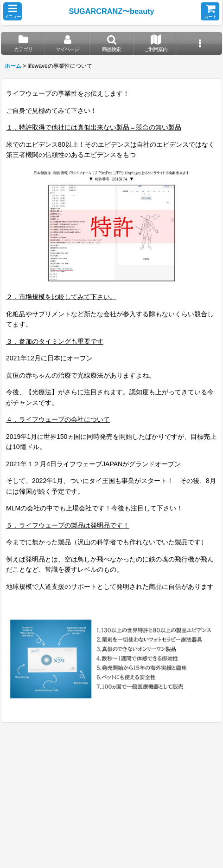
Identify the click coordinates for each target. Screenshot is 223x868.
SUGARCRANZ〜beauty (111, 11)
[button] (13, 11)
